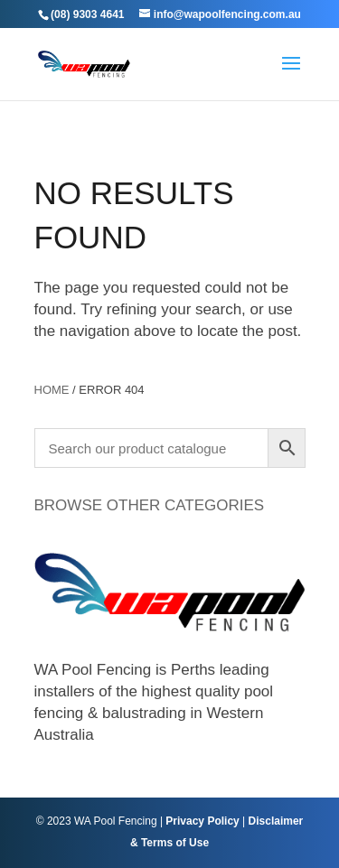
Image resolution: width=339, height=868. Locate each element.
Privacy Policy (202, 821)
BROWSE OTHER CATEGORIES (150, 505)
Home (52, 390)
